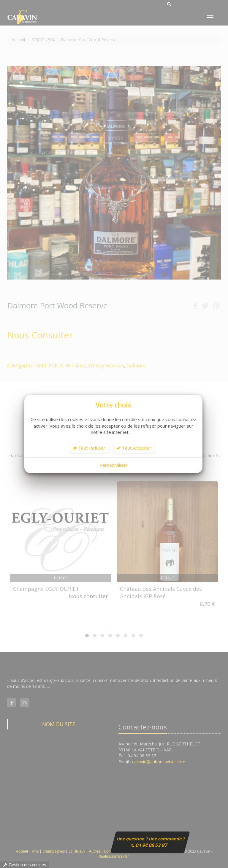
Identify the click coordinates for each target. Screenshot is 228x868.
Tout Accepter (134, 448)
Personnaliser (114, 465)
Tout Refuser (89, 448)
